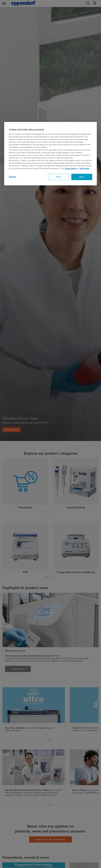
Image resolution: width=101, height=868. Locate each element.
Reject (58, 177)
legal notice (85, 168)
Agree (82, 177)
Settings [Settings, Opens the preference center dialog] (13, 177)
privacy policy (70, 168)
